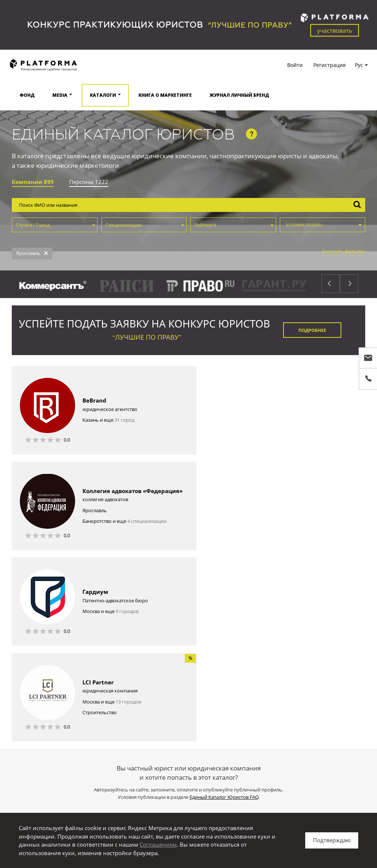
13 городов (309, 515)
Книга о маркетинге (165, 95)
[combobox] (55, 225)
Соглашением (158, 844)
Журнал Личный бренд (239, 95)
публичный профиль (213, 668)
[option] (166, 286)
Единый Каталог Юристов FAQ (224, 610)
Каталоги (103, 95)
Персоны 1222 (89, 182)
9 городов (127, 520)
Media (60, 95)
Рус (359, 65)
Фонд (27, 95)
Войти (295, 65)
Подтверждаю (332, 840)
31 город (124, 424)
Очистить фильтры (343, 251)
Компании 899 (33, 182)
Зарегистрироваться (188, 636)
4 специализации (327, 434)
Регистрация (330, 65)
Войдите (149, 668)
